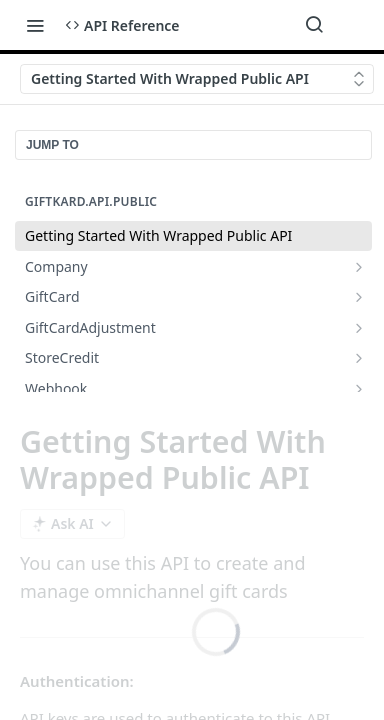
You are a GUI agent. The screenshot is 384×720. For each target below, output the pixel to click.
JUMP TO (52, 145)
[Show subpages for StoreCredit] (359, 358)
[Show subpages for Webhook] (359, 389)
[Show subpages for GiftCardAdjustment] (359, 328)
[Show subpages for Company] (359, 267)
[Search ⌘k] (314, 25)
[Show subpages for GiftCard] (359, 297)
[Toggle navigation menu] (35, 25)
